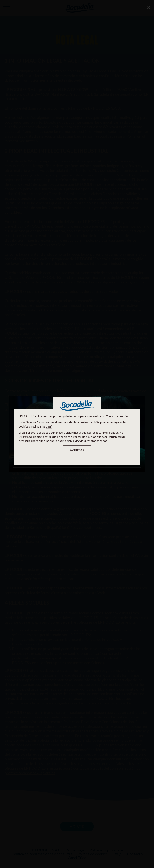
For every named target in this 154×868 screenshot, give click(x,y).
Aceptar (77, 450)
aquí (49, 426)
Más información (117, 416)
